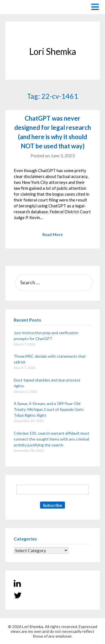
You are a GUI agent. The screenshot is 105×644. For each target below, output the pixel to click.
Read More (53, 234)
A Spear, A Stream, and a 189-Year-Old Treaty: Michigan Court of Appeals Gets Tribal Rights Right (49, 409)
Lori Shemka (22, 7)
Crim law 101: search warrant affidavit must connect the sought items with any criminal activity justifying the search (52, 439)
